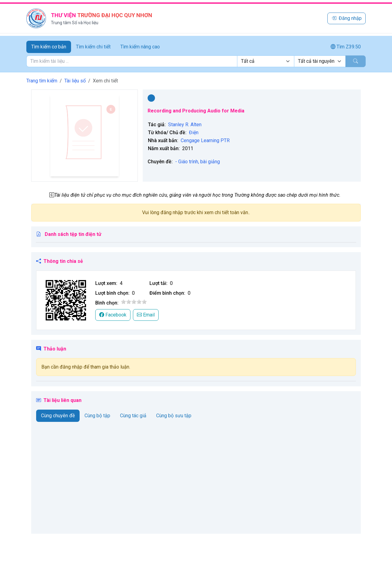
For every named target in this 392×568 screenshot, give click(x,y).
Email (146, 315)
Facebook (113, 315)
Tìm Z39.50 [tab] (346, 47)
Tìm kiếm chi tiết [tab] (93, 47)
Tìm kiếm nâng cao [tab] (140, 47)
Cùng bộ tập (97, 416)
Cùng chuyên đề (58, 416)
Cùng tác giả (133, 416)
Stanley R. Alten (185, 125)
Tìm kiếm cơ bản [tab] (49, 47)
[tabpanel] (196, 61)
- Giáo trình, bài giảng (198, 162)
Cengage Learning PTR (205, 140)
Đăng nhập (347, 18)
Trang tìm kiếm (42, 81)
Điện (194, 133)
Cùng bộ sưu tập (174, 416)
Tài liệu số (75, 81)
